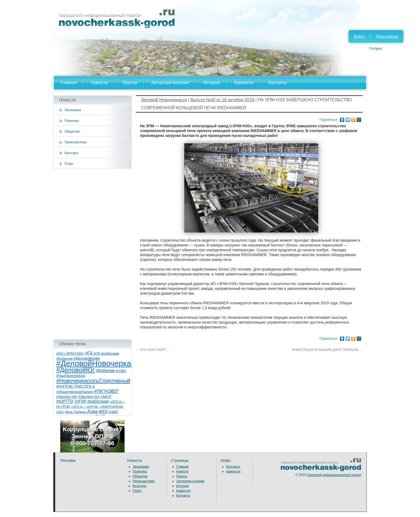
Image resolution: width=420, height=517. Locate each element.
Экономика (73, 110)
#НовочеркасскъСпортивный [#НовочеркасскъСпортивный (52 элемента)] (93, 381)
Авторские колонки (170, 83)
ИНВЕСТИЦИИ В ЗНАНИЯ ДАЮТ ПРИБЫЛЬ (327, 350)
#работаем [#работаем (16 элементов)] (98, 401)
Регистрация (387, 36)
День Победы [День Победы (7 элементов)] (76, 412)
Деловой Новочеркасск (164, 100)
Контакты (277, 83)
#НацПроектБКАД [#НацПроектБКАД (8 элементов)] (71, 376)
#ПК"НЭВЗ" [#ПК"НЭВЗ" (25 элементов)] (106, 391)
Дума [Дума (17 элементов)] (92, 411)
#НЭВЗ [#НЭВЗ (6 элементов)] (121, 371)
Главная (69, 83)
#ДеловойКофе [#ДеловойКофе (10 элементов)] (87, 358)
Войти (359, 36)
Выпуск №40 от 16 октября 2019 (222, 100)
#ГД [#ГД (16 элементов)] (89, 353)
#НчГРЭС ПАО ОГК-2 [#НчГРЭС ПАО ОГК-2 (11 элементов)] (75, 386)
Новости (100, 83)
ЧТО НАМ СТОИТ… (153, 350)
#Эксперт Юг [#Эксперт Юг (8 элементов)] (67, 397)
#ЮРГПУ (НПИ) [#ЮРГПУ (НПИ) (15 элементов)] (71, 401)
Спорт (69, 164)
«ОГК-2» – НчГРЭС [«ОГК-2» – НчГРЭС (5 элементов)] (85, 407)
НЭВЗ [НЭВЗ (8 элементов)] (113, 412)
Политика (72, 121)
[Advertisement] (93, 254)
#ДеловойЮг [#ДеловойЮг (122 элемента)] (76, 370)
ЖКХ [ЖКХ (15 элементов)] (103, 412)
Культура (71, 153)
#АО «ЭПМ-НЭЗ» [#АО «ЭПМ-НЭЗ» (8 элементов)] (70, 353)
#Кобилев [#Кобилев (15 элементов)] (105, 371)
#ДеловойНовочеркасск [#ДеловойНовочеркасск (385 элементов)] (99, 363)
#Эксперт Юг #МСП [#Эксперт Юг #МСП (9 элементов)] (95, 397)
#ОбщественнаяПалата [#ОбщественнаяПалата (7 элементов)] (75, 392)
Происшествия (76, 142)
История (212, 83)
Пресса (130, 83)
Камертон (244, 83)
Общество (72, 132)
